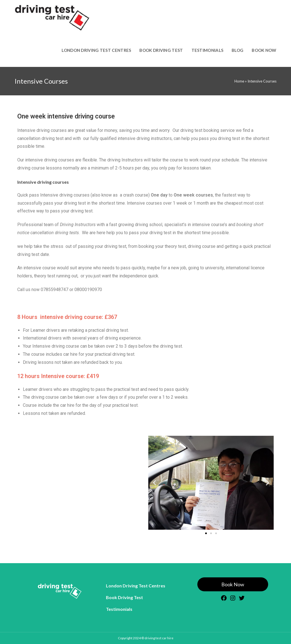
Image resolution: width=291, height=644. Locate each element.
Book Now (233, 584)
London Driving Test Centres (136, 586)
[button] (155, 483)
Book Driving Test (124, 597)
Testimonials (119, 609)
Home (239, 81)
